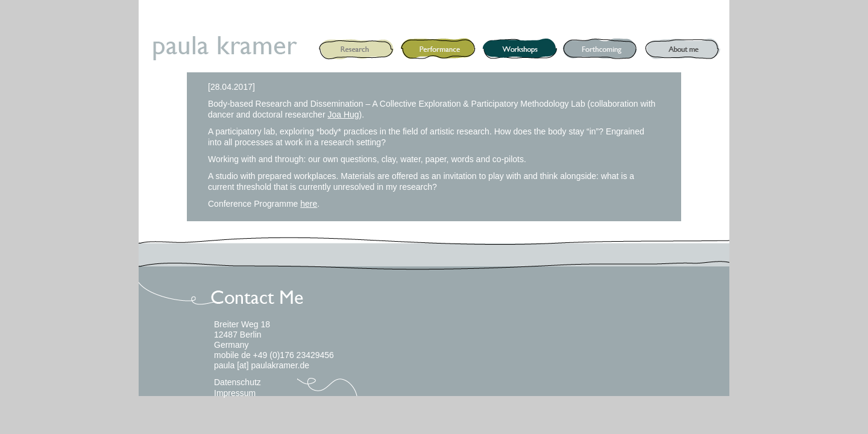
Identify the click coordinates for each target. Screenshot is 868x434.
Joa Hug (343, 115)
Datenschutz (237, 382)
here (309, 204)
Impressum (235, 393)
